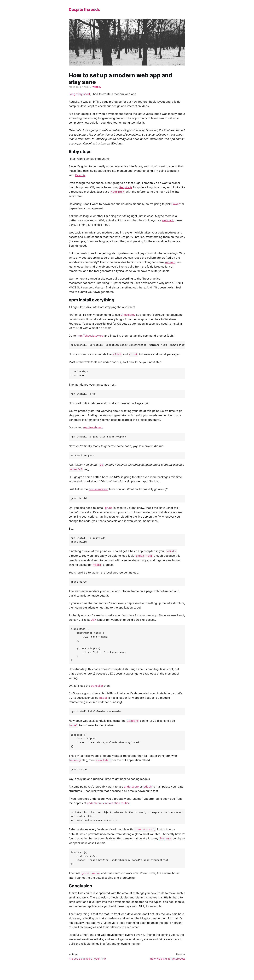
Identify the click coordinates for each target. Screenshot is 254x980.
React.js (80, 175)
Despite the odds (84, 9)
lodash (147, 791)
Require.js (126, 187)
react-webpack (93, 428)
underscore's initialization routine (108, 808)
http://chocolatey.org (90, 336)
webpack (168, 220)
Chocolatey (128, 315)
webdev (97, 87)
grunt (108, 509)
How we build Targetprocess (168, 965)
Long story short (79, 94)
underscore (131, 791)
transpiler (97, 689)
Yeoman (170, 262)
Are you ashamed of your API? (87, 965)
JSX (94, 622)
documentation (98, 490)
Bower (176, 204)
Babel (103, 701)
